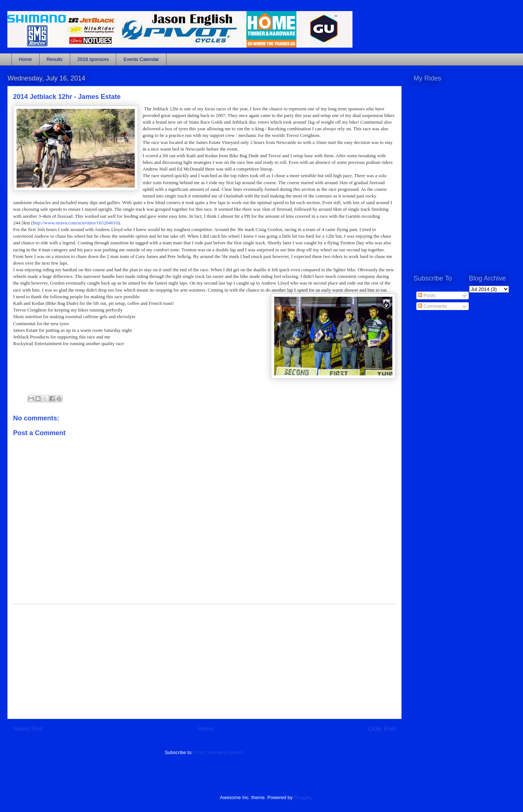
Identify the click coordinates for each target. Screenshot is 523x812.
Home (26, 59)
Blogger (302, 797)
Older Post (382, 729)
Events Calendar (141, 59)
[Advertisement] (204, 661)
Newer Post (28, 729)
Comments (432, 306)
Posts (427, 295)
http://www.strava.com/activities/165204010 (75, 223)
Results (54, 59)
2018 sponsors (93, 59)
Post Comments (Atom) (219, 752)
